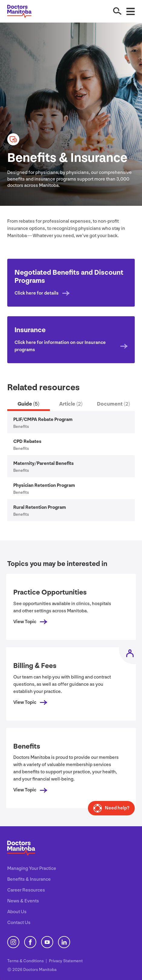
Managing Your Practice (32, 869)
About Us (17, 912)
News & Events (23, 901)
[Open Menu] (131, 11)
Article (71, 404)
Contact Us (19, 923)
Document (113, 404)
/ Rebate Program (43, 420)
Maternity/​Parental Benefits (44, 464)
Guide (28, 404)
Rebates (27, 442)
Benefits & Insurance (29, 879)
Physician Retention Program (44, 485)
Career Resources (26, 890)
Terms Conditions (26, 961)
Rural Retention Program (40, 507)
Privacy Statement (66, 961)
